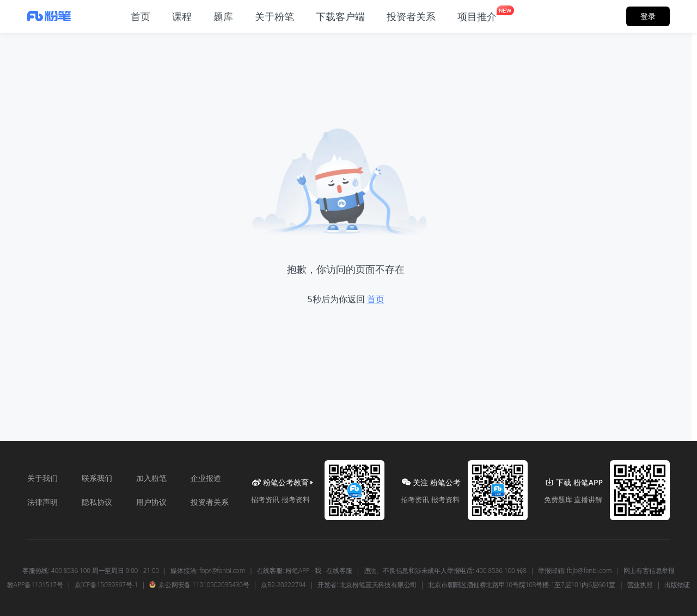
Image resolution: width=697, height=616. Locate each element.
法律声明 (42, 502)
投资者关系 (210, 502)
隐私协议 (97, 502)
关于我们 (42, 478)
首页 (376, 299)
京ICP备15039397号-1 (106, 585)
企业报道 (206, 478)
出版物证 (677, 585)
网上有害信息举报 (649, 571)
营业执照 (640, 585)
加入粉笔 (151, 478)
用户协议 (151, 502)
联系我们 (97, 478)
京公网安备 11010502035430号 (199, 585)
